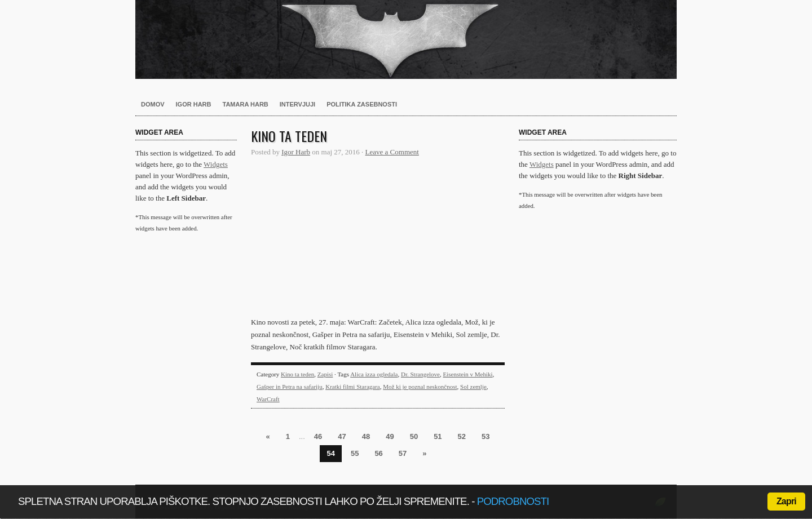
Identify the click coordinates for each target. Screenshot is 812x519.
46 (318, 436)
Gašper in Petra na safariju (290, 387)
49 (390, 436)
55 (355, 453)
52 (462, 436)
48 (366, 436)
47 (342, 436)
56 (378, 453)
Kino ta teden (289, 136)
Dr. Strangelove (420, 374)
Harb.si (406, 39)
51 (438, 436)
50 (414, 436)
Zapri (786, 501)
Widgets (216, 164)
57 (403, 453)
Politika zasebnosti (362, 104)
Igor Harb (194, 104)
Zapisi (325, 374)
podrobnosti (513, 501)
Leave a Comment (392, 152)
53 (486, 436)
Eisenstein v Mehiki (468, 374)
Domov (153, 104)
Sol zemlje (473, 387)
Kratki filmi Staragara (353, 387)
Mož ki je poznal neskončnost (420, 387)
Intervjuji (297, 104)
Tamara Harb (246, 104)
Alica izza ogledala (374, 374)
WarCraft (268, 399)
